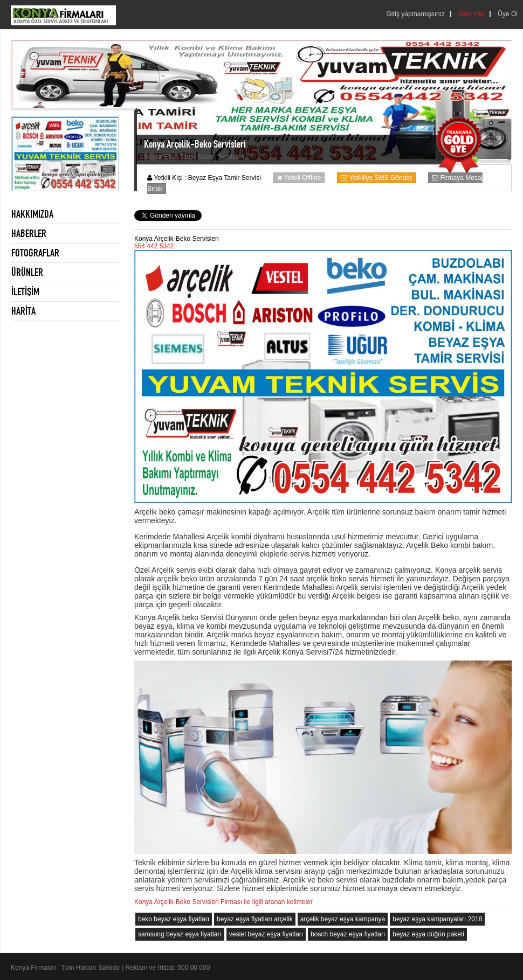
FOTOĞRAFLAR (35, 253)
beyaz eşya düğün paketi (428, 934)
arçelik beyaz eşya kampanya (343, 919)
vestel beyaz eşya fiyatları (266, 934)
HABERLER (29, 233)
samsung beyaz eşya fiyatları (180, 934)
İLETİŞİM (25, 291)
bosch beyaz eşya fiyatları (348, 934)
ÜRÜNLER (27, 272)
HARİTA (23, 311)
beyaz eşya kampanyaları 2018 (437, 919)
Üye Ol (508, 14)
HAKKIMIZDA (32, 214)
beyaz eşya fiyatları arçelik (255, 919)
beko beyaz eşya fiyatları (174, 919)
